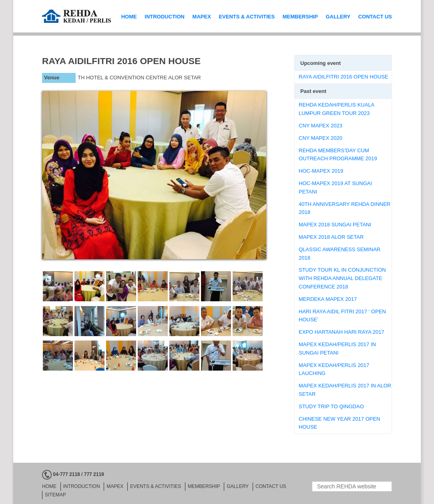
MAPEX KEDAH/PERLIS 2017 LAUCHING (334, 369)
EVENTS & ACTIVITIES (247, 17)
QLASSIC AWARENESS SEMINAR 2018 (340, 254)
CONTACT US (375, 17)
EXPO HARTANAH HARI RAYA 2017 (342, 332)
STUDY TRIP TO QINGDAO (331, 406)
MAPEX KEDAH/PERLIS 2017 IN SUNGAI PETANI (337, 349)
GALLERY (338, 17)
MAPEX (202, 17)
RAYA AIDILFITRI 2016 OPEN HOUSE (343, 77)
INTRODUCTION (165, 17)
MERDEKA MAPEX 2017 (328, 299)
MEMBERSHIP (300, 17)
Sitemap (55, 495)
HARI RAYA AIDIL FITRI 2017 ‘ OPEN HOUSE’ (342, 316)
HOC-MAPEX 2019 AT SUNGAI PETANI (335, 187)
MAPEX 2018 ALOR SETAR (331, 237)
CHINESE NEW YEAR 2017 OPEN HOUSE (340, 423)
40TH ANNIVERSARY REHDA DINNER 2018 (345, 208)
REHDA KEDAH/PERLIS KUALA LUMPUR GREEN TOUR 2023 (337, 109)
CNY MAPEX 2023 (320, 126)
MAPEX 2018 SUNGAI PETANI (335, 225)
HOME (129, 17)
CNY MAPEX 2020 (320, 138)
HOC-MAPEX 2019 (321, 171)
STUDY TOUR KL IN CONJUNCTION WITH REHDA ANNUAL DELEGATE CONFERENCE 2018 (342, 278)
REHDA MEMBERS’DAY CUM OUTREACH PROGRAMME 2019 (338, 155)
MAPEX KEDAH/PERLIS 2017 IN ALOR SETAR (345, 390)
